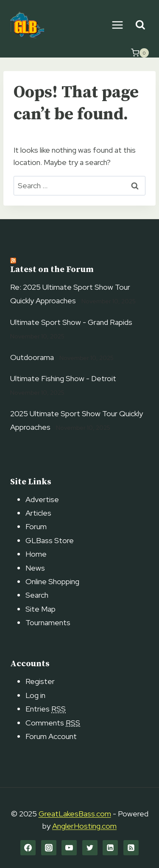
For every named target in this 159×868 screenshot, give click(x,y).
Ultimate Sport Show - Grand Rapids (71, 322)
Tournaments (48, 622)
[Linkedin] (110, 848)
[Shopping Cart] (140, 53)
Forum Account (51, 736)
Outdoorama (32, 357)
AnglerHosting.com (84, 826)
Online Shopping (52, 581)
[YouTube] (69, 848)
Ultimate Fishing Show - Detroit (63, 378)
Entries (46, 709)
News (35, 568)
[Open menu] (117, 25)
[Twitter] (90, 848)
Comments (53, 723)
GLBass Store (50, 540)
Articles (38, 513)
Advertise (42, 499)
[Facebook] (28, 848)
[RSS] (131, 848)
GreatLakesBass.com (75, 814)
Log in (35, 695)
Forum (36, 526)
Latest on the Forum (52, 270)
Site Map (40, 609)
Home (36, 554)
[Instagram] (49, 848)
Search (37, 595)
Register (40, 681)
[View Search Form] (140, 25)
